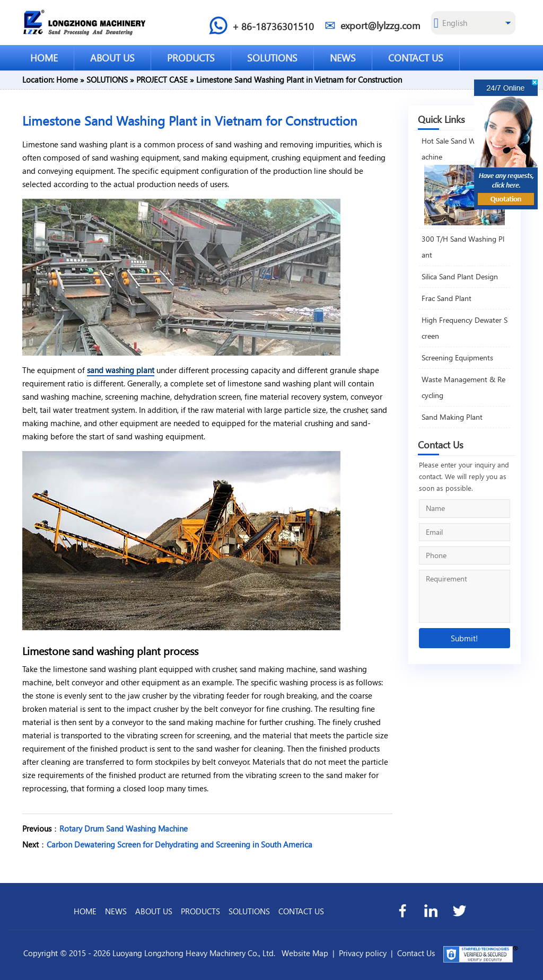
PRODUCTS (191, 58)
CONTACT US (416, 58)
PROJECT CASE (162, 80)
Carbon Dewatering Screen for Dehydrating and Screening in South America (179, 844)
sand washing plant (121, 370)
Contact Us (416, 953)
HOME (44, 58)
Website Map (305, 953)
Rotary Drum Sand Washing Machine (124, 828)
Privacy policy (363, 953)
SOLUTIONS (272, 58)
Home (67, 80)
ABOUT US (112, 58)
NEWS (343, 58)
